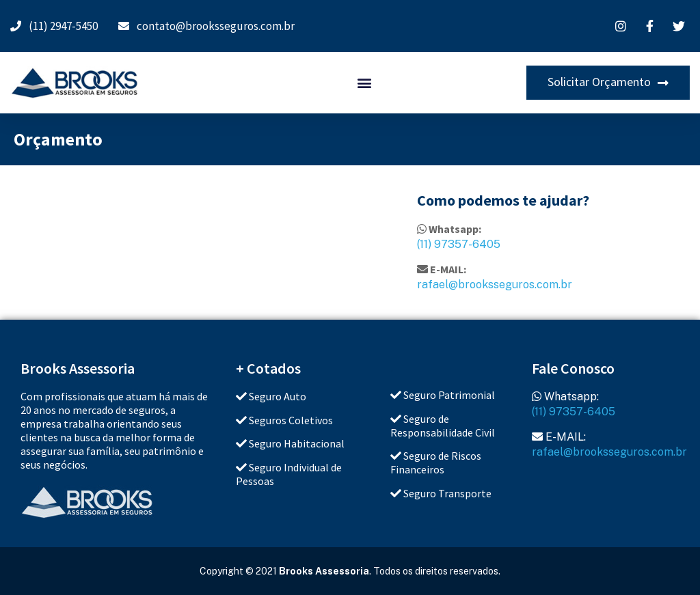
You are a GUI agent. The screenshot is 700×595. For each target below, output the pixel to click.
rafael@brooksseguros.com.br (495, 285)
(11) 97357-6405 (459, 244)
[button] (364, 83)
